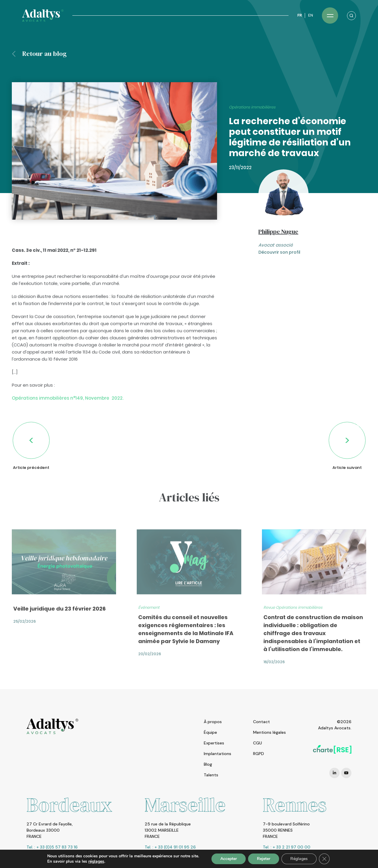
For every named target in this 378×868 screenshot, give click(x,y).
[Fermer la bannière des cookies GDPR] (324, 859)
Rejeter (264, 859)
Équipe (210, 732)
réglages (96, 861)
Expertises (214, 743)
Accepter (229, 859)
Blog (208, 764)
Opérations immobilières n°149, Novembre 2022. (68, 414)
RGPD (259, 754)
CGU (258, 743)
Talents (211, 775)
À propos (213, 722)
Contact (261, 722)
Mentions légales (269, 732)
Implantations (217, 754)
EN (311, 15)
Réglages (299, 859)
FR (300, 15)
